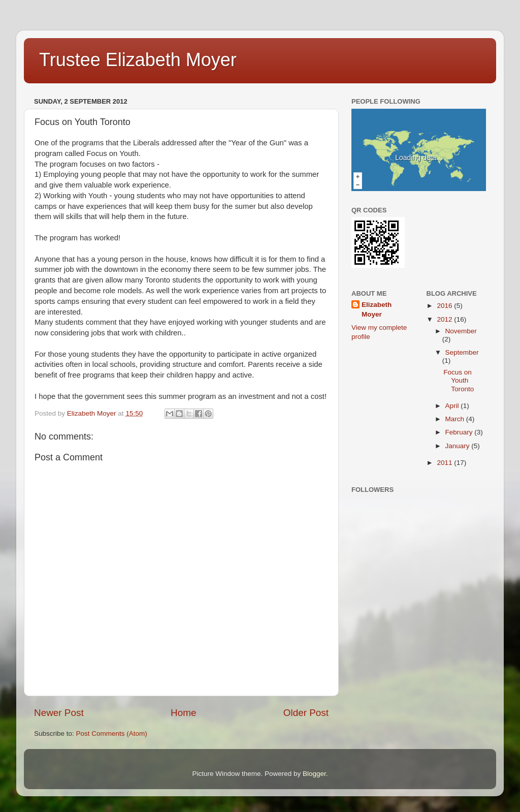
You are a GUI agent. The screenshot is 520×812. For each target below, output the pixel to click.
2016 (445, 306)
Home (183, 713)
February (460, 432)
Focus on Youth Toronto (459, 380)
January (459, 446)
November (461, 331)
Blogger (314, 774)
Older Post (306, 713)
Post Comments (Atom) (112, 733)
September (462, 352)
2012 (445, 319)
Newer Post (59, 713)
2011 (445, 463)
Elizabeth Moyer (377, 309)
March (456, 419)
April (453, 406)
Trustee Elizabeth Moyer (138, 60)
